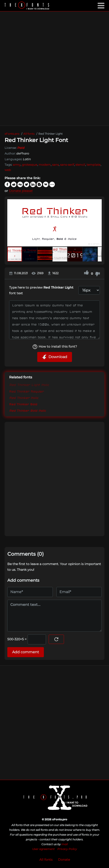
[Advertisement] (54, 68)
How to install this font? (55, 347)
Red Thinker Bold (23, 404)
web (8, 170)
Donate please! (21, 191)
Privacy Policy (67, 849)
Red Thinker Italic (24, 398)
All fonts (46, 860)
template (94, 165)
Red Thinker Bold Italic (28, 411)
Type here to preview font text (41, 290)
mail (65, 844)
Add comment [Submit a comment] (26, 652)
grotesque (30, 165)
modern (45, 165)
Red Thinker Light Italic (29, 385)
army (17, 165)
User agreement (43, 849)
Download (55, 357)
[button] (98, 223)
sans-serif (67, 165)
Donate (64, 860)
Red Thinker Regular (27, 391)
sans (55, 165)
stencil (80, 165)
